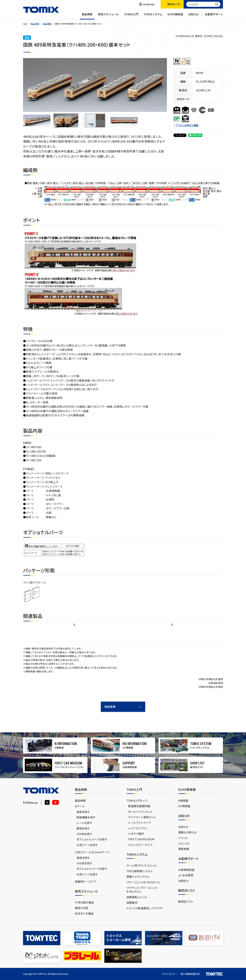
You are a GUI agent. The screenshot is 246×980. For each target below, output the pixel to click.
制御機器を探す (86, 817)
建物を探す (83, 828)
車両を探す (83, 812)
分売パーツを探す (87, 845)
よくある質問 (186, 875)
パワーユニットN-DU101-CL (143, 882)
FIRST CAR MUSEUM (141, 839)
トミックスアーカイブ (140, 845)
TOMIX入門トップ (137, 800)
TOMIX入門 (131, 16)
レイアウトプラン (138, 828)
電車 (27, 38)
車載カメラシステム (138, 877)
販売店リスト (186, 901)
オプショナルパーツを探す (92, 839)
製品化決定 (82, 908)
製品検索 (87, 16)
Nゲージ (80, 806)
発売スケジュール (108, 16)
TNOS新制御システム (139, 871)
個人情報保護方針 (190, 974)
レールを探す (84, 823)
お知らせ (193, 16)
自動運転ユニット (137, 897)
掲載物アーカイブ (85, 881)
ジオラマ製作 (136, 834)
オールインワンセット (140, 812)
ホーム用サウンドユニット (141, 865)
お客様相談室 (186, 870)
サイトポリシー (170, 974)
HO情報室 (184, 806)
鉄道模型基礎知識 (139, 806)
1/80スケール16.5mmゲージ (92, 852)
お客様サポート (214, 16)
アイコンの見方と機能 (187, 125)
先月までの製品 (84, 913)
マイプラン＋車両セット (142, 817)
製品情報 (47, 24)
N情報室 (183, 800)
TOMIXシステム (153, 16)
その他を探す (84, 834)
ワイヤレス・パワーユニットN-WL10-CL (142, 889)
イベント (183, 838)
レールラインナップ (139, 823)
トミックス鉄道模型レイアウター (145, 908)
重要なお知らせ (187, 832)
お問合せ (184, 881)
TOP (25, 24)
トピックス (184, 843)
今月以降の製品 (84, 902)
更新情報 (184, 849)
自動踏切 (132, 902)
